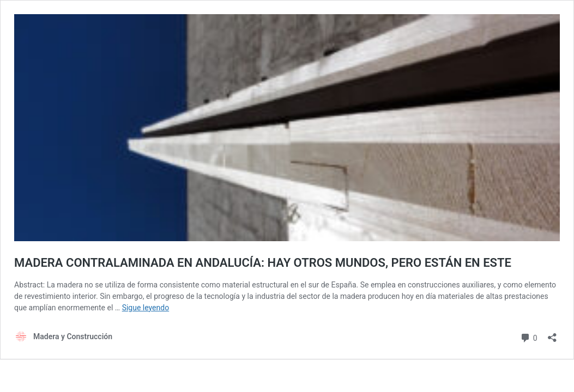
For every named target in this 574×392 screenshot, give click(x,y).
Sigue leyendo (146, 308)
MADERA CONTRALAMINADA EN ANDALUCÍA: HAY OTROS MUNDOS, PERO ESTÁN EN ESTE (263, 263)
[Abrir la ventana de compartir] (552, 334)
